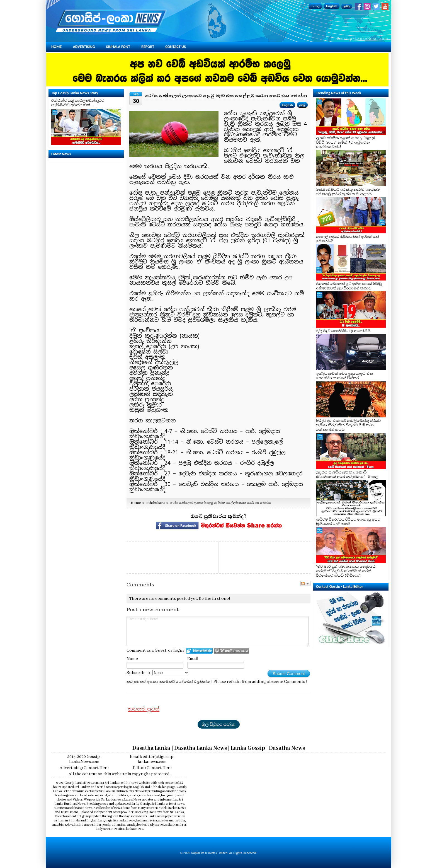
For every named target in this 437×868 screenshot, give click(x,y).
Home (56, 47)
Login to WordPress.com (231, 651)
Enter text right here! (218, 631)
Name (132, 659)
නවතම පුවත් (144, 709)
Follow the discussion (305, 584)
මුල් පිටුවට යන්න (219, 724)
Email (193, 659)
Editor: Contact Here (152, 768)
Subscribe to (158, 673)
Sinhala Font (118, 47)
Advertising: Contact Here (84, 768)
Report (148, 47)
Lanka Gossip (248, 748)
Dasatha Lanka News (201, 748)
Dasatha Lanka (151, 748)
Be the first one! (214, 599)
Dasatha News (287, 748)
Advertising (84, 47)
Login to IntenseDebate (199, 651)
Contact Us (175, 47)
